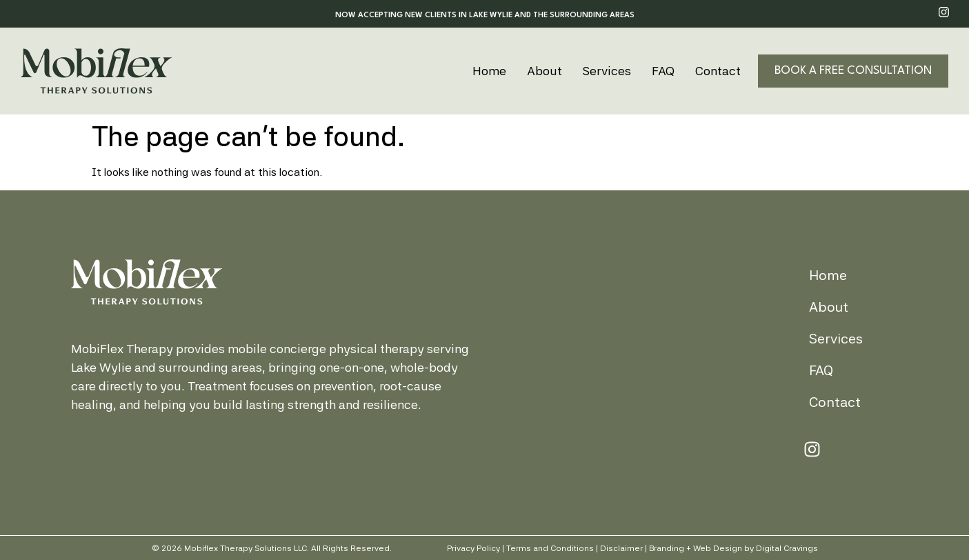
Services (607, 71)
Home (489, 71)
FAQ (663, 71)
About (545, 71)
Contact (718, 71)
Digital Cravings (787, 548)
